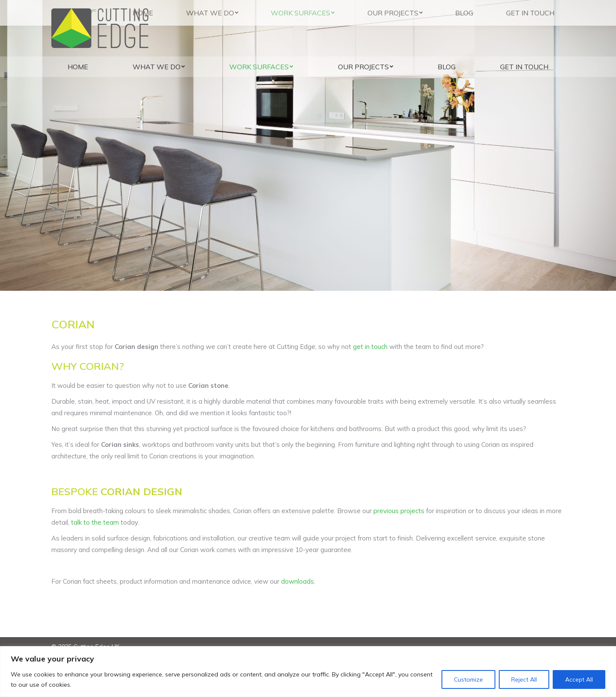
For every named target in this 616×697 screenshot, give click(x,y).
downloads (298, 581)
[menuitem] (78, 67)
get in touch (370, 347)
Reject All (524, 679)
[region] (308, 672)
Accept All (579, 679)
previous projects (399, 511)
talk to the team (95, 522)
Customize (468, 679)
